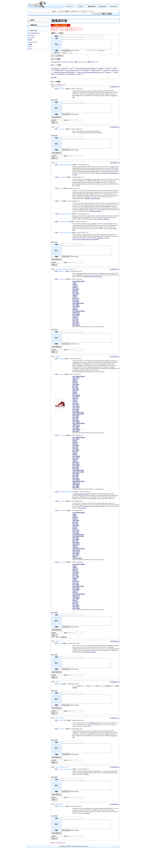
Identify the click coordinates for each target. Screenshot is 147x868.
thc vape (106, 72)
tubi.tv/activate (82, 517)
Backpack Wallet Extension (82, 503)
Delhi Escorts (95, 72)
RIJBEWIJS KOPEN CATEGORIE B (64, 74)
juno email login (96, 204)
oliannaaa (108, 74)
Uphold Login (106, 178)
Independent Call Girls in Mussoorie (86, 70)
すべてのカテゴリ (34, 33)
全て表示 (54, 79)
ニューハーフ (33, 42)
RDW (79, 76)
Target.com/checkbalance (79, 245)
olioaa (108, 70)
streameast (99, 216)
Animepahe (88, 204)
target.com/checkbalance (93, 245)
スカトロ (32, 35)
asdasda (101, 70)
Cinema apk (92, 216)
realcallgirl (61, 76)
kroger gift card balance (103, 224)
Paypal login (85, 72)
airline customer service (72, 72)
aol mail (64, 70)
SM (30, 46)
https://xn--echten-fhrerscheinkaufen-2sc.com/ (90, 74)
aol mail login (55, 70)
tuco (71, 70)
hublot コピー (115, 72)
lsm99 (115, 70)
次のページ (62, 86)
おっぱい (32, 37)
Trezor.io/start (71, 76)
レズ (31, 48)
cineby (78, 191)
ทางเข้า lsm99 (58, 72)
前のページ (54, 86)
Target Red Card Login (103, 243)
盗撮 (31, 44)
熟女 (31, 40)
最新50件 (64, 648)
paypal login (87, 831)
